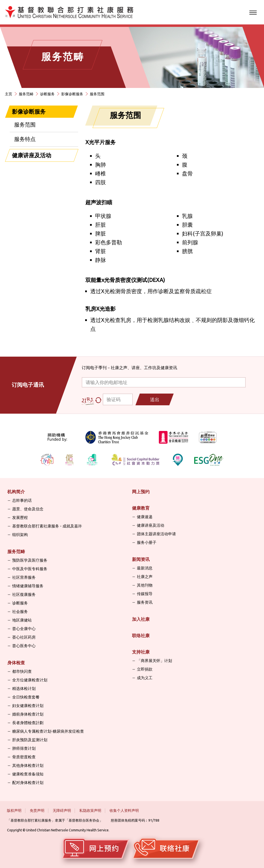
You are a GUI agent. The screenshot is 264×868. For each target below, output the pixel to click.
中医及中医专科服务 (30, 569)
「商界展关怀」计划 (154, 661)
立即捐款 (145, 669)
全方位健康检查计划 (30, 680)
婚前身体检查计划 (28, 714)
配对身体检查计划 (28, 782)
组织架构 (20, 535)
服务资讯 (145, 602)
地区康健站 (22, 620)
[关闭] (69, 112)
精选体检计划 (24, 688)
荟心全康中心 (24, 629)
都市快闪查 (22, 671)
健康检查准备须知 (28, 774)
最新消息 (145, 568)
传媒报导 (145, 594)
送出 (155, 399)
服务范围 (97, 94)
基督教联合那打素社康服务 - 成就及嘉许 (47, 526)
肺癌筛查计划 (24, 748)
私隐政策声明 (90, 810)
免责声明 (37, 810)
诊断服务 (47, 94)
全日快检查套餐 (26, 697)
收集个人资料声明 (124, 810)
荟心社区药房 (24, 637)
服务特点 (25, 139)
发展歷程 (20, 517)
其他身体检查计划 (28, 765)
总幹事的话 (22, 500)
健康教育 (141, 508)
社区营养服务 (24, 577)
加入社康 (141, 619)
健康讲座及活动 (32, 155)
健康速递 (145, 517)
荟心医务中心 (24, 646)
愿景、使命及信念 (28, 509)
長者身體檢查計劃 (28, 723)
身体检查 (16, 663)
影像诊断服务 (72, 94)
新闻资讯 (141, 559)
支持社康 (141, 652)
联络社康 (141, 635)
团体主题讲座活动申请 (156, 534)
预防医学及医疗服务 (30, 560)
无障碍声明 (62, 810)
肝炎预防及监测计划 (30, 740)
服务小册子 (147, 542)
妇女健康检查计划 (28, 706)
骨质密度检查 (24, 757)
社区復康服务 (24, 594)
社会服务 (20, 611)
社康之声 (145, 577)
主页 (9, 94)
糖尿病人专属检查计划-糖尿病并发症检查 (48, 731)
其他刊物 (145, 585)
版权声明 (14, 810)
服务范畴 (26, 94)
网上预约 (141, 492)
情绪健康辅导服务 (28, 586)
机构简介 (16, 492)
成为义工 (145, 678)
